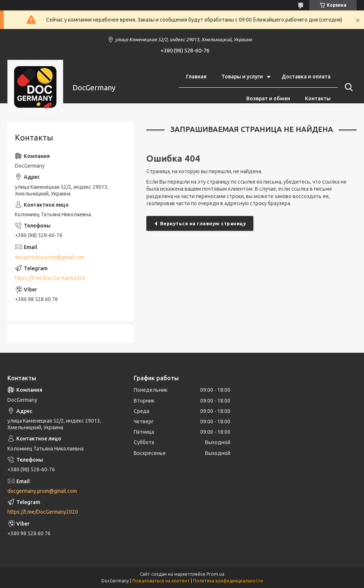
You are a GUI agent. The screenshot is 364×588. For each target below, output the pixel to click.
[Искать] (347, 87)
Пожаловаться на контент (161, 581)
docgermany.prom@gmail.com (50, 257)
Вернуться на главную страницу (203, 223)
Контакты (318, 98)
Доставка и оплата (306, 77)
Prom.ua (215, 574)
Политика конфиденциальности (228, 581)
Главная (196, 77)
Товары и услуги (242, 77)
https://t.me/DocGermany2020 (50, 278)
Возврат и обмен (268, 98)
